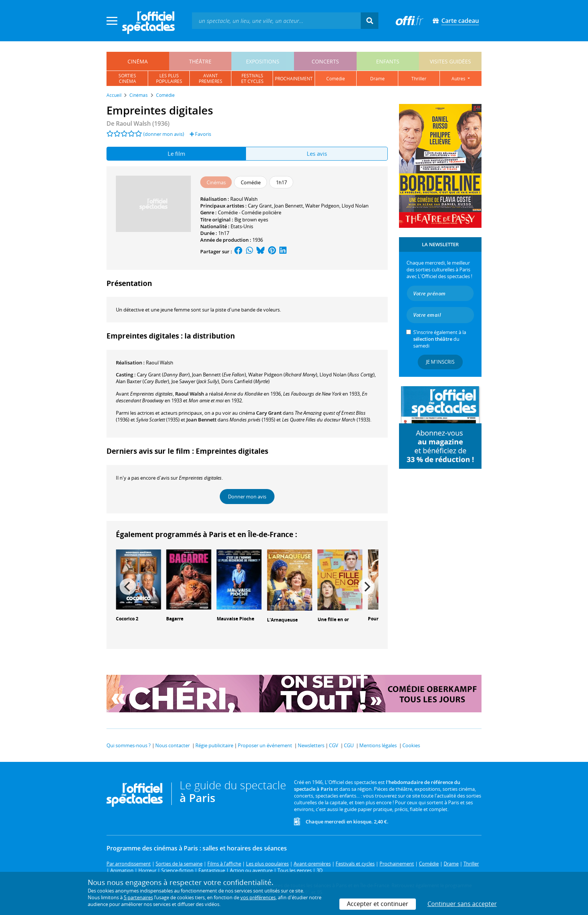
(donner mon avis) (164, 134)
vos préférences (258, 897)
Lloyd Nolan (355, 206)
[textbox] (276, 20)
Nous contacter (172, 745)
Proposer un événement (265, 745)
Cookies (411, 745)
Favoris (200, 134)
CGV (334, 745)
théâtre (200, 61)
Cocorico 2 (127, 619)
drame (377, 79)
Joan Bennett (289, 206)
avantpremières (211, 78)
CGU (349, 745)
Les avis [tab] (317, 154)
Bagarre (175, 619)
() (163, 375)
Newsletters (311, 745)
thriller (419, 79)
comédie (336, 79)
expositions (263, 61)
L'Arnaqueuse (282, 620)
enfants (388, 61)
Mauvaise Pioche (235, 619)
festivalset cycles (252, 78)
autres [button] (459, 79)
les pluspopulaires (169, 78)
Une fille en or (333, 619)
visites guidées (450, 61)
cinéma (138, 61)
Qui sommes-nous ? (129, 745)
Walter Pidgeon (322, 206)
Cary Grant (260, 206)
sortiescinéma (127, 78)
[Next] (366, 587)
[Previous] (128, 587)
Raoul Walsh (244, 199)
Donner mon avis (247, 497)
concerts (325, 61)
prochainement (294, 79)
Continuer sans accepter (462, 904)
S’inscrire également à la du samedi (440, 339)
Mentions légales (378, 745)
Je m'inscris (440, 362)
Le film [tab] (176, 154)
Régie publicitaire (214, 745)
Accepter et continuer (378, 904)
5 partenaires (138, 897)
